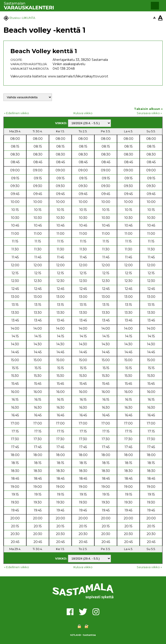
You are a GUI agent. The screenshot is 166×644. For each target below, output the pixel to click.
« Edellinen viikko (17, 113)
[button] (155, 6)
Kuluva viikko (83, 113)
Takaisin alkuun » (148, 109)
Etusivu (15, 18)
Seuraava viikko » (149, 113)
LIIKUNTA (29, 18)
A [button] (154, 18)
